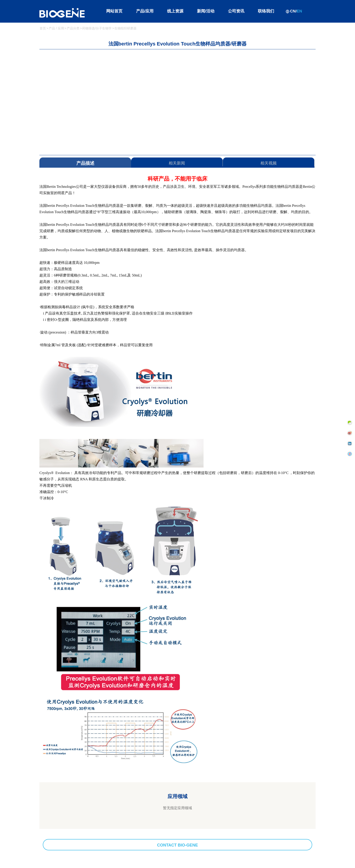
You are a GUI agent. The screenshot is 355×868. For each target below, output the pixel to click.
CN (293, 11)
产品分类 (73, 28)
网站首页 (114, 11)
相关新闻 (177, 163)
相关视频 (269, 163)
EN (299, 11)
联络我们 (266, 11)
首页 (43, 28)
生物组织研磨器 (125, 28)
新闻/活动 (206, 11)
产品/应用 (145, 11)
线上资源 (175, 11)
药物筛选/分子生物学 (97, 28)
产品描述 (85, 163)
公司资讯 (236, 11)
